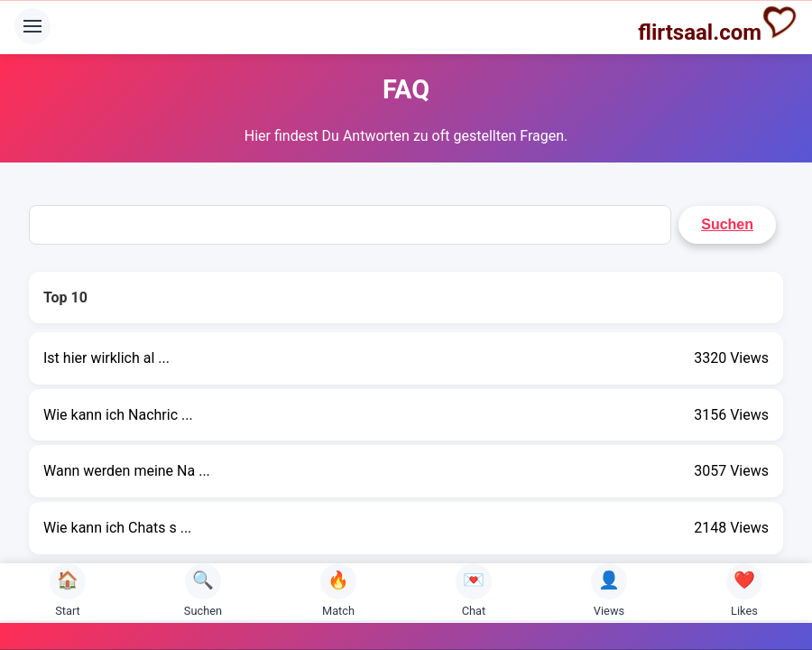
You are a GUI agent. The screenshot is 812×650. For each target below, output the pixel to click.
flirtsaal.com (718, 24)
